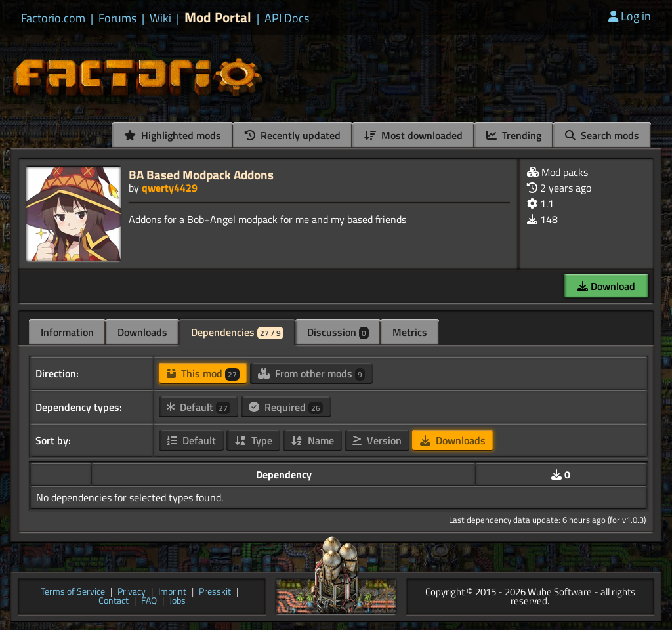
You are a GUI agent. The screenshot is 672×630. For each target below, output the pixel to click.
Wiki (160, 18)
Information (67, 332)
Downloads (142, 332)
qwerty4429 (170, 188)
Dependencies (237, 332)
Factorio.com (53, 18)
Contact (114, 601)
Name (312, 440)
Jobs (178, 601)
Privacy (132, 592)
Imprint (172, 592)
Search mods (602, 135)
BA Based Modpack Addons (201, 174)
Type (253, 440)
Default (199, 407)
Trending (514, 135)
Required (286, 407)
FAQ (149, 601)
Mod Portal (218, 17)
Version (377, 440)
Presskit (215, 592)
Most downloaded (413, 135)
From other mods (311, 373)
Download (606, 286)
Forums (117, 18)
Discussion (338, 332)
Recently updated (293, 135)
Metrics (410, 332)
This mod (203, 373)
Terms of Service (73, 592)
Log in (630, 16)
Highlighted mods (173, 135)
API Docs (287, 18)
